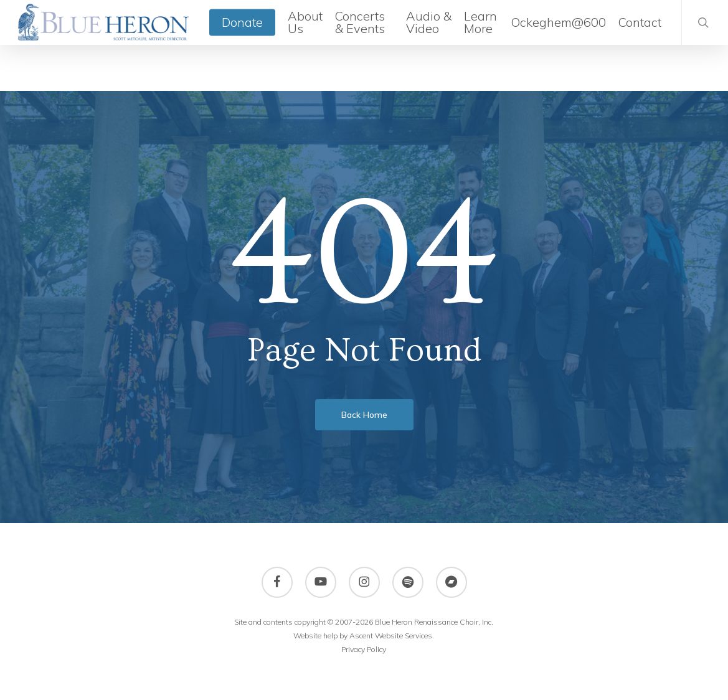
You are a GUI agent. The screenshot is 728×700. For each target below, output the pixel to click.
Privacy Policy (364, 649)
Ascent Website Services (391, 636)
